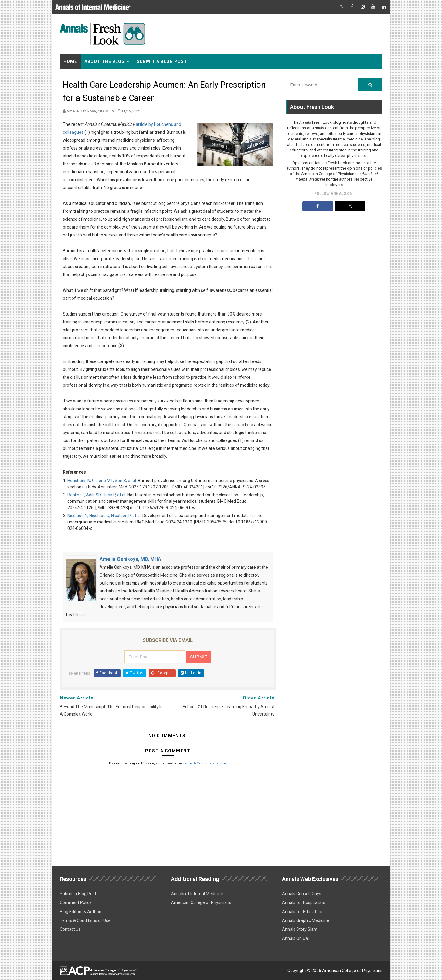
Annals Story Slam (300, 929)
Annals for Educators (302, 912)
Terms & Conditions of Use (204, 763)
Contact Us (70, 929)
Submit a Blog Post (162, 61)
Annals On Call (296, 938)
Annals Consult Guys (302, 894)
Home (70, 61)
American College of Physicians (201, 902)
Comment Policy (76, 902)
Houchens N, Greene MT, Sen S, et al (102, 481)
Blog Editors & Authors (81, 912)
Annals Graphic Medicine (306, 920)
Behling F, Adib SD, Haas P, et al (96, 495)
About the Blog (105, 61)
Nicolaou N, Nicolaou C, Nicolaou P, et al (104, 516)
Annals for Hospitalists (304, 902)
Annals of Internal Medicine (197, 894)
